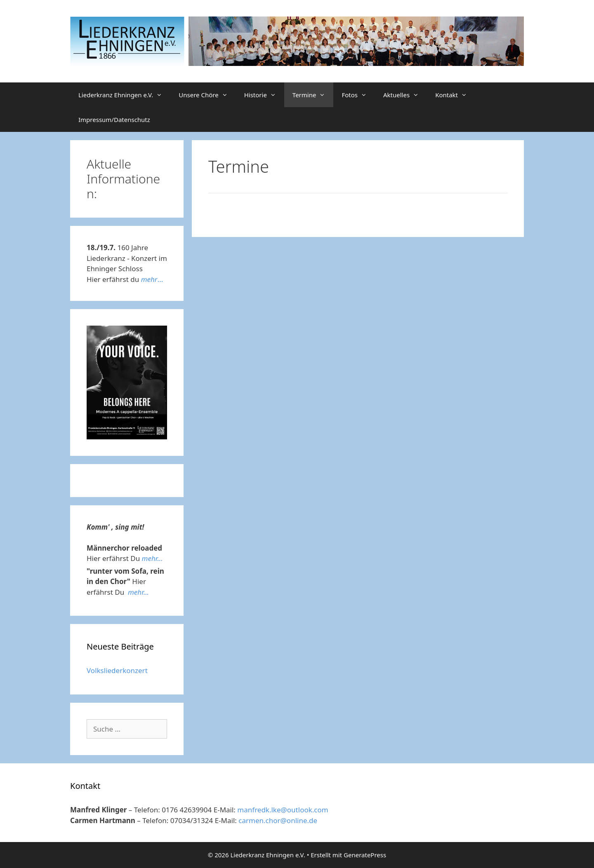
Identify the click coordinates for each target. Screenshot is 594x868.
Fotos (358, 95)
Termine (313, 95)
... (152, 279)
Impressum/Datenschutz (114, 120)
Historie (264, 95)
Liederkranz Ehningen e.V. (124, 95)
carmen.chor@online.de (278, 820)
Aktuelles (405, 95)
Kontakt (455, 95)
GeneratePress (365, 855)
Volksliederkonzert (117, 670)
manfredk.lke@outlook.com (283, 810)
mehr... (152, 558)
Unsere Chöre (207, 95)
